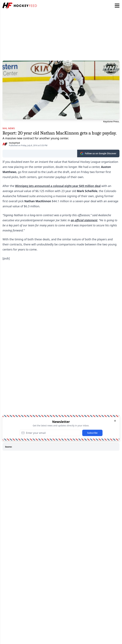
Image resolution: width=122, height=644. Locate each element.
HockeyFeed (14, 143)
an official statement (84, 220)
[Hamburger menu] (117, 6)
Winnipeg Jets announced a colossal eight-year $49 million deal (58, 186)
